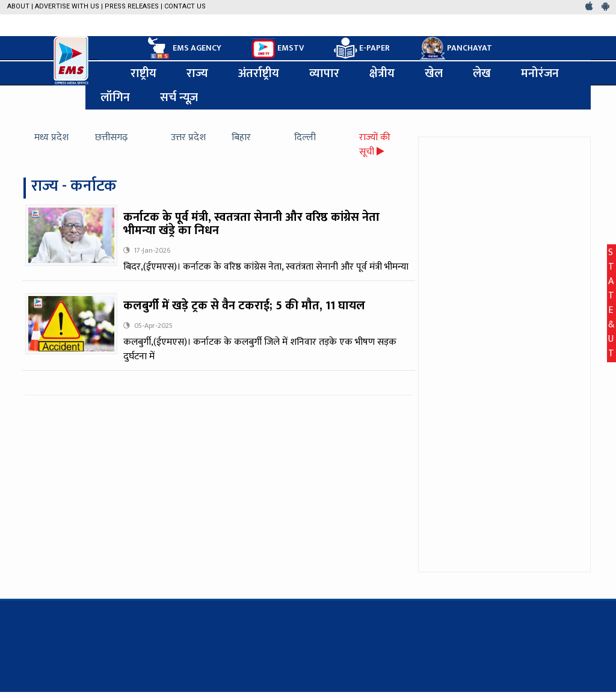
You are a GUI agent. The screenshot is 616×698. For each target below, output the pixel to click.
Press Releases (132, 6)
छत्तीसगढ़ (111, 137)
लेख (482, 73)
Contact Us (185, 6)
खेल (434, 73)
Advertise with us (67, 6)
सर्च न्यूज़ (179, 97)
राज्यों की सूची (375, 145)
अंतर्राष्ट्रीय (259, 73)
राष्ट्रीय (143, 73)
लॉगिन (115, 97)
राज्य (197, 73)
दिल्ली (305, 137)
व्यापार (324, 73)
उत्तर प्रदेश (188, 137)
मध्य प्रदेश (51, 137)
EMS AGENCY (183, 48)
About (18, 6)
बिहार (241, 137)
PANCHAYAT (456, 48)
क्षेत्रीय (382, 73)
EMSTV (278, 49)
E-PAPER (362, 48)
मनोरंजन (540, 73)
